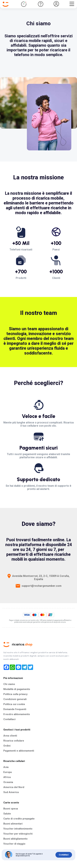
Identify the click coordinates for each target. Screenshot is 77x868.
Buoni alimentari (13, 824)
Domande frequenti (15, 709)
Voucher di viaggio (14, 844)
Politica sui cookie (14, 704)
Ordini (7, 746)
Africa (7, 777)
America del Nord (14, 787)
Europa (8, 772)
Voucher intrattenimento (18, 829)
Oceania (8, 782)
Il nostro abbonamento (17, 714)
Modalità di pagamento (17, 689)
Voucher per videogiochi (18, 834)
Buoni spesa (11, 809)
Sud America (11, 792)
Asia (6, 767)
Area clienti (10, 736)
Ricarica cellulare (14, 741)
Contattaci (9, 719)
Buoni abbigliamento (15, 839)
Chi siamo (9, 684)
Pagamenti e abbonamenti (19, 751)
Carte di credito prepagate (19, 819)
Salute (7, 814)
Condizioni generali (15, 699)
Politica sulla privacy (15, 694)
